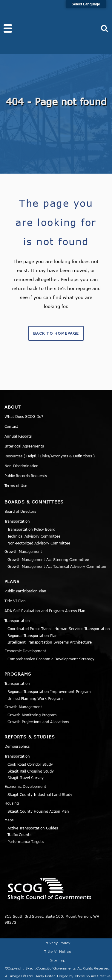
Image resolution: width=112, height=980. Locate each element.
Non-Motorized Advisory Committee (39, 543)
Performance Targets (26, 841)
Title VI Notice (58, 952)
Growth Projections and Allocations (38, 722)
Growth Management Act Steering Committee (48, 559)
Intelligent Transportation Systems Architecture (50, 642)
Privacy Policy (58, 943)
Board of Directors (20, 511)
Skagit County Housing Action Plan (38, 811)
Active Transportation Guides (33, 828)
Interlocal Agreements (24, 446)
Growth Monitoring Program (32, 715)
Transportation (17, 521)
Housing (12, 803)
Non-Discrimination (22, 466)
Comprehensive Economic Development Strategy (51, 659)
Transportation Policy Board (31, 529)
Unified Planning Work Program (35, 698)
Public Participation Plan (25, 591)
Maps (9, 820)
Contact (11, 426)
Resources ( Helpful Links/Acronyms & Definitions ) (50, 456)
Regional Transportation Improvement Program (49, 691)
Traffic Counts (19, 835)
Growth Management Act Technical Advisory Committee (57, 566)
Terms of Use (16, 486)
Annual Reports (18, 436)
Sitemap (58, 960)
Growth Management (23, 551)
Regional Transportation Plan (33, 635)
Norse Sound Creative (93, 976)
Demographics (17, 746)
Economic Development (25, 651)
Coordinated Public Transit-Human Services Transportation (59, 629)
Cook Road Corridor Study (30, 764)
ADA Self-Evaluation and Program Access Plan (45, 611)
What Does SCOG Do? (24, 416)
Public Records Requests (26, 476)
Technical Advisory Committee (34, 536)
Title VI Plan (15, 601)
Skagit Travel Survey (26, 778)
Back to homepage (56, 333)
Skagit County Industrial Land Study (40, 794)
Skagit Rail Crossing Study (31, 771)
